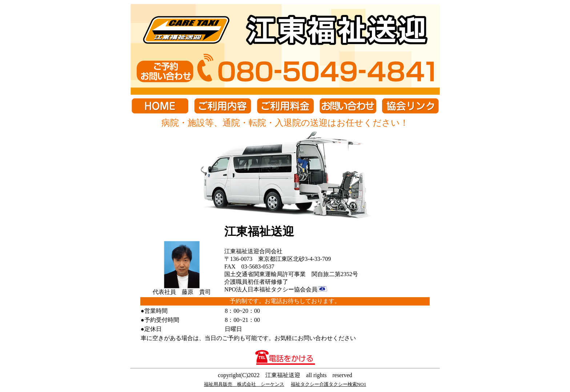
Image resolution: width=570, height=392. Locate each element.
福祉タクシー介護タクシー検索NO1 (328, 384)
